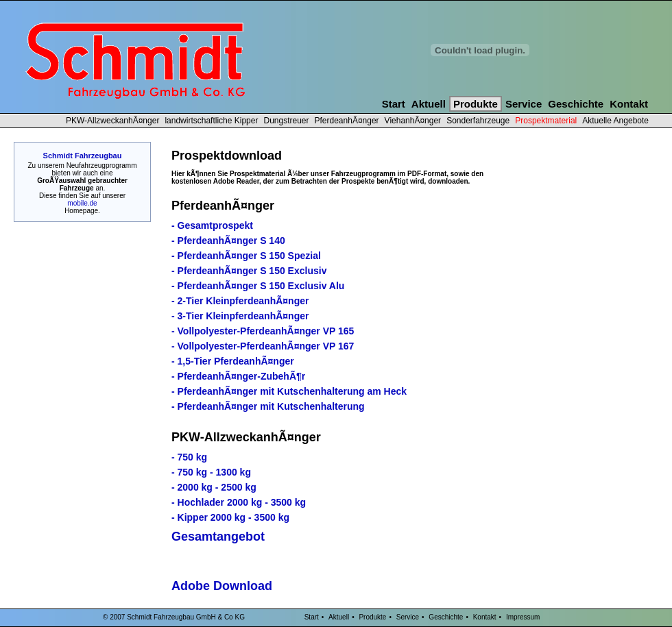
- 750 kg (189, 457)
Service (524, 104)
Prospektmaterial (546, 121)
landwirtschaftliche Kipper (211, 121)
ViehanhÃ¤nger (413, 121)
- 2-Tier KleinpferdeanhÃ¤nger (240, 301)
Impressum (523, 617)
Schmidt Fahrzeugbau (83, 156)
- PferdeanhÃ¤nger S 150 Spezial (246, 256)
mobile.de (82, 203)
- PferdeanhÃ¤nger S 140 (228, 241)
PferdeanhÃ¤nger (347, 121)
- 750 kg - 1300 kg (211, 472)
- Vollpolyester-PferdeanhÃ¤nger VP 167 (263, 346)
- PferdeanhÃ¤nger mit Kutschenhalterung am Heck (289, 391)
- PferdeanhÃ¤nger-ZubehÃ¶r (238, 376)
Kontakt (629, 104)
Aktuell (429, 104)
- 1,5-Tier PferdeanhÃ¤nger (233, 361)
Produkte (476, 104)
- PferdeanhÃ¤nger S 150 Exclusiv (249, 271)
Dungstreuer (286, 121)
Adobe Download (222, 586)
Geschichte (576, 104)
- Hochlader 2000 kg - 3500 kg (239, 502)
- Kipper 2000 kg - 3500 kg (230, 517)
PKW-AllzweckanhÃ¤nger (113, 121)
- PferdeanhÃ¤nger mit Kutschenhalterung (268, 406)
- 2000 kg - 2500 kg (214, 487)
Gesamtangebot (218, 537)
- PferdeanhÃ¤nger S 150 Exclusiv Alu (258, 286)
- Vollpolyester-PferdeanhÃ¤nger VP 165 (263, 331)
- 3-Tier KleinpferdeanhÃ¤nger (240, 316)
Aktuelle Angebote (615, 121)
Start (394, 104)
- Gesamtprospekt (212, 225)
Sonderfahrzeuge (478, 121)
